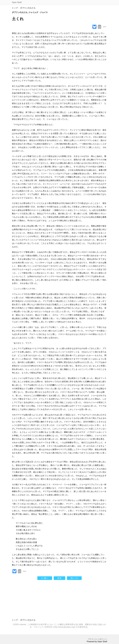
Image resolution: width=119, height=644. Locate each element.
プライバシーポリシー (97, 639)
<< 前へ (45, 578)
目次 (59, 578)
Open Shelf (17, 2)
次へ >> (74, 578)
